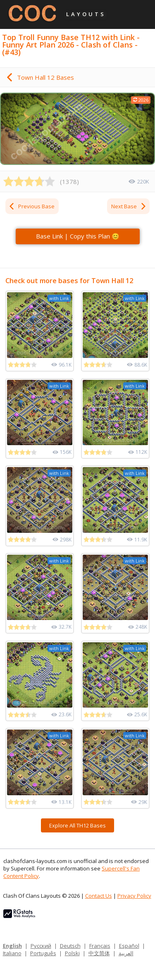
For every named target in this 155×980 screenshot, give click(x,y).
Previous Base (31, 206)
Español (129, 946)
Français (100, 946)
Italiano (12, 953)
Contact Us (99, 896)
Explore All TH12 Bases (77, 825)
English (12, 946)
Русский (41, 946)
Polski (72, 953)
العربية (126, 953)
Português (43, 953)
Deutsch (70, 946)
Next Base (129, 206)
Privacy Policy (134, 896)
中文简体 (99, 953)
